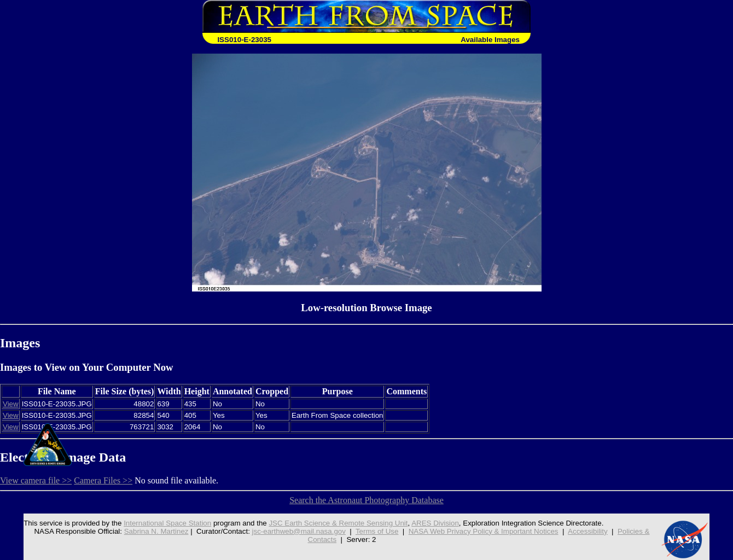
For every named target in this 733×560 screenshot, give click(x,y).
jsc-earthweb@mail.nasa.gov (299, 531)
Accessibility (588, 531)
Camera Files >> (103, 480)
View (11, 404)
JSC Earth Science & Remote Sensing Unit (338, 523)
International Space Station (167, 523)
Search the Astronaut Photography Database (366, 500)
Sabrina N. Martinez (156, 531)
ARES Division (435, 523)
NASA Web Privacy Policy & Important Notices (484, 531)
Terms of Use (377, 531)
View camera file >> (36, 480)
